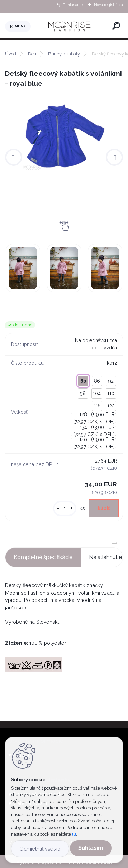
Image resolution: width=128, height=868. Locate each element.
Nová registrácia (108, 5)
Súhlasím (91, 848)
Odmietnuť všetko (40, 849)
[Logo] (70, 26)
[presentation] (14, 157)
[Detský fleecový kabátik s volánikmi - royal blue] (64, 136)
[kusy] (65, 509)
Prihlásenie (73, 5)
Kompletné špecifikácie (43, 557)
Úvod (11, 54)
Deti (32, 54)
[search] (116, 26)
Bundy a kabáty (64, 54)
